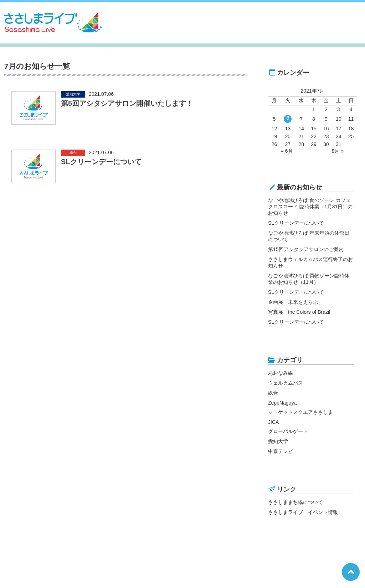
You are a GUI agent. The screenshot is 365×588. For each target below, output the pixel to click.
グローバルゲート (288, 431)
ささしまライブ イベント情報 (303, 512)
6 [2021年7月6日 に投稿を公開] (288, 118)
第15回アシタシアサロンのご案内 (306, 249)
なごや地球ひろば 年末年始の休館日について (309, 236)
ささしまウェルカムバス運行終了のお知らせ (310, 262)
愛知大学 (278, 441)
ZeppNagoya (282, 403)
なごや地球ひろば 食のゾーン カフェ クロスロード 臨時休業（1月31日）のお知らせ (310, 207)
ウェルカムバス (286, 383)
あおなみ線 (281, 373)
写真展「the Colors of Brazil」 (302, 312)
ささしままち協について (295, 502)
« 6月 (287, 151)
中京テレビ (281, 451)
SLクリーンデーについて (296, 223)
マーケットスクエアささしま (300, 412)
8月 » (337, 151)
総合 (273, 393)
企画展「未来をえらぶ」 (295, 302)
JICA (273, 422)
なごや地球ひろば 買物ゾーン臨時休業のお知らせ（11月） (309, 279)
